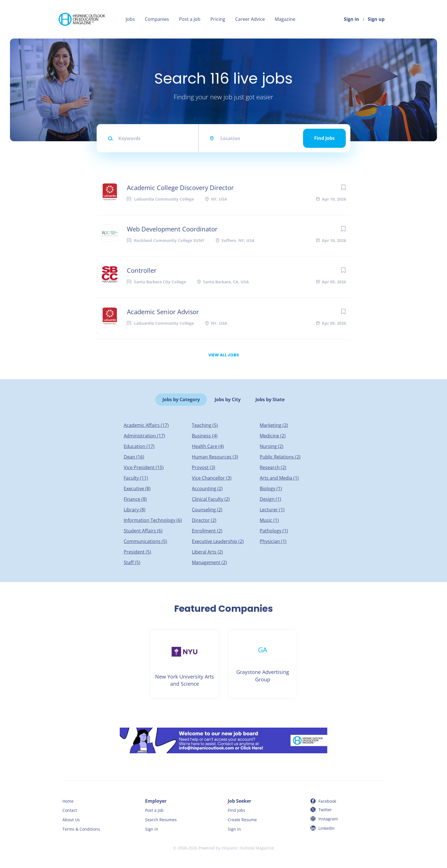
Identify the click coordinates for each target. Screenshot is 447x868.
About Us (71, 820)
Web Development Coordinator (172, 229)
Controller (142, 270)
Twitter (325, 810)
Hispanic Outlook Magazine (248, 848)
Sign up (376, 19)
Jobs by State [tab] (270, 399)
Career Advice (250, 19)
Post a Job (190, 19)
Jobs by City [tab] (228, 399)
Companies (157, 19)
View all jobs (224, 355)
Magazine (285, 19)
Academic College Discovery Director (180, 187)
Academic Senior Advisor (163, 312)
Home (68, 801)
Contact (70, 810)
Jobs (130, 19)
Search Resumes (161, 820)
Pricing (218, 19)
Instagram (328, 819)
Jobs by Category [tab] (181, 399)
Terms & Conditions (81, 829)
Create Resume (242, 820)
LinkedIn (327, 828)
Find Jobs (324, 138)
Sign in (351, 19)
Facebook (327, 801)
